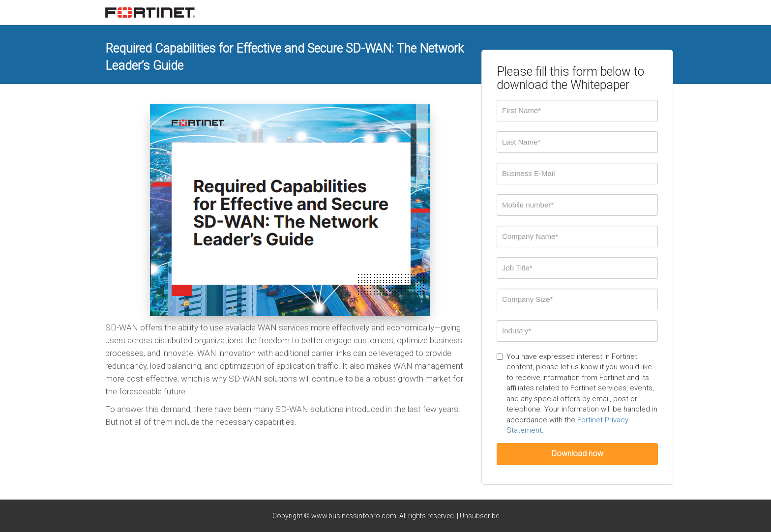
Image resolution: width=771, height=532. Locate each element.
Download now (578, 454)
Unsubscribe (479, 516)
